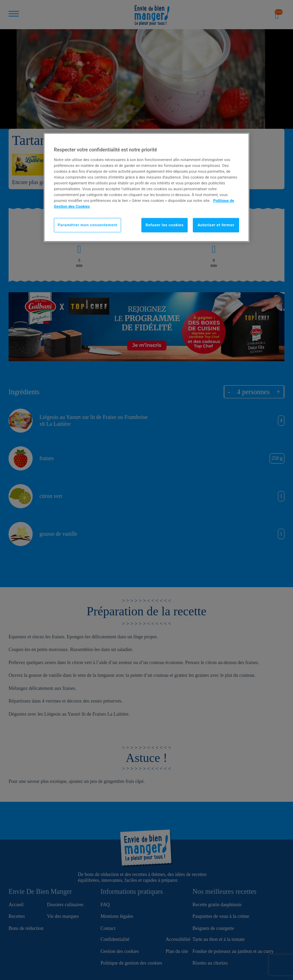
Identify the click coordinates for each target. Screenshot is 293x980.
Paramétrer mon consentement (87, 225)
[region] (146, 187)
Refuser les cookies (165, 225)
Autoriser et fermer (216, 225)
